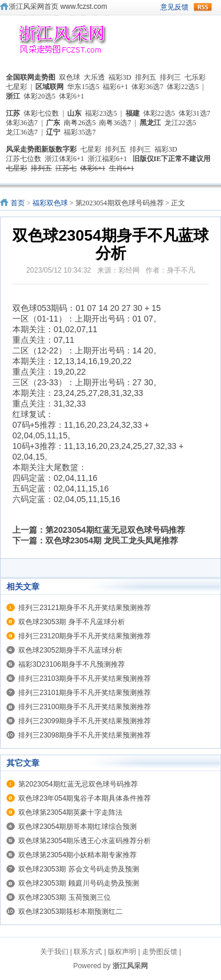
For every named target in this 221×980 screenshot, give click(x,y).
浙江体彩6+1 (65, 159)
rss (203, 7)
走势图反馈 (160, 952)
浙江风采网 (130, 966)
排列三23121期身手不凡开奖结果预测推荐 (85, 608)
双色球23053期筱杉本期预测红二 (70, 912)
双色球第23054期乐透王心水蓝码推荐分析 (85, 841)
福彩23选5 (101, 113)
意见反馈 (174, 7)
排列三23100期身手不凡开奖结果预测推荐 (85, 707)
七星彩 (17, 87)
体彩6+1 (72, 96)
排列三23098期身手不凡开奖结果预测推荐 (85, 735)
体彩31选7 (194, 113)
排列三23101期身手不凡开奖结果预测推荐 (85, 693)
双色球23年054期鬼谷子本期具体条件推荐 (85, 798)
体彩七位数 (41, 113)
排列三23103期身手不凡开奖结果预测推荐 (85, 679)
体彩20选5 (39, 96)
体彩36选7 (147, 87)
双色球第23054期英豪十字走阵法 (70, 812)
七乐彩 (195, 77)
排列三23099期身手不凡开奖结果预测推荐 (85, 721)
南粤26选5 (80, 123)
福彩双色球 (50, 203)
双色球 (70, 77)
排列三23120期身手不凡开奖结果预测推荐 (85, 636)
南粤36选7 (115, 123)
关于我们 (54, 952)
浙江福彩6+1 (108, 159)
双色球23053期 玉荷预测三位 (65, 897)
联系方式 (88, 952)
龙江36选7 (22, 132)
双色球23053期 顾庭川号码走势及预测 (79, 883)
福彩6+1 (115, 87)
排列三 (170, 77)
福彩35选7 (80, 132)
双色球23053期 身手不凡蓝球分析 (72, 622)
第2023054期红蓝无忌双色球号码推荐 (115, 530)
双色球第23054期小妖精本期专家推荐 (77, 855)
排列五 (146, 77)
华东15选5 (83, 87)
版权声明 (122, 952)
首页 (18, 203)
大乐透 (94, 77)
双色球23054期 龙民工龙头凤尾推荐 (112, 540)
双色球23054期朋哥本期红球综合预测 (77, 827)
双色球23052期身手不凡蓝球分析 (70, 650)
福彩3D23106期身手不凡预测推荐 (72, 664)
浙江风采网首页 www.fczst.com (58, 6)
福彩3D (120, 77)
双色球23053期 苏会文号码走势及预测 (79, 869)
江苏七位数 (24, 159)
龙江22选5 (180, 123)
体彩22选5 (183, 87)
